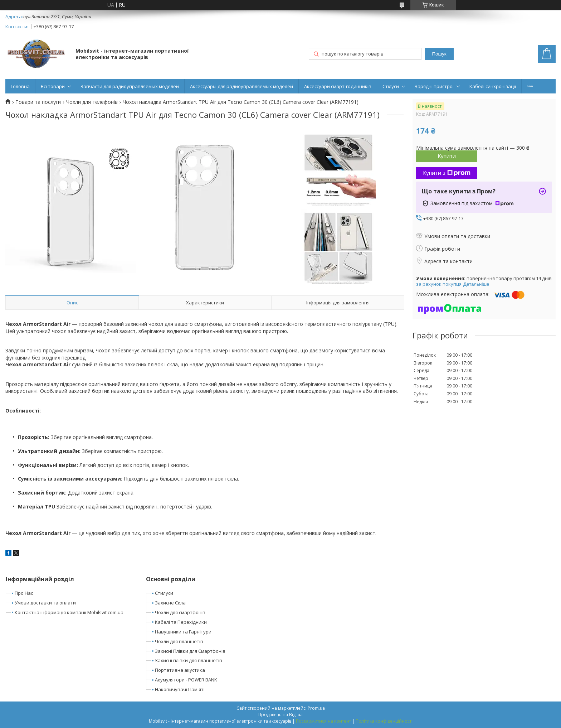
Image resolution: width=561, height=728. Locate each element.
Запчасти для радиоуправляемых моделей (130, 86)
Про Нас (24, 593)
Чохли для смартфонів (180, 612)
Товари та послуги (38, 102)
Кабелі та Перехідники (181, 622)
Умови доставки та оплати (45, 603)
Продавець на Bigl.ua (280, 715)
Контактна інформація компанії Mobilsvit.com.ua (69, 612)
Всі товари (53, 86)
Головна (20, 86)
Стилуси (164, 593)
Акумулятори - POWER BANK (186, 680)
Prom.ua (316, 708)
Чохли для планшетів (179, 641)
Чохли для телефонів (92, 102)
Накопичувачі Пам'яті (180, 689)
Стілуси (391, 86)
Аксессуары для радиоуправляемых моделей (242, 86)
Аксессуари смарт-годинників (338, 86)
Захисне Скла (170, 603)
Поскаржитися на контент (323, 721)
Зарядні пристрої (434, 86)
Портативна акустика (180, 670)
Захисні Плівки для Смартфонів (190, 651)
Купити (447, 156)
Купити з (447, 173)
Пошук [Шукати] (439, 54)
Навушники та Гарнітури (183, 632)
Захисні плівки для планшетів (189, 660)
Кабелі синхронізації (493, 86)
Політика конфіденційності (384, 721)
